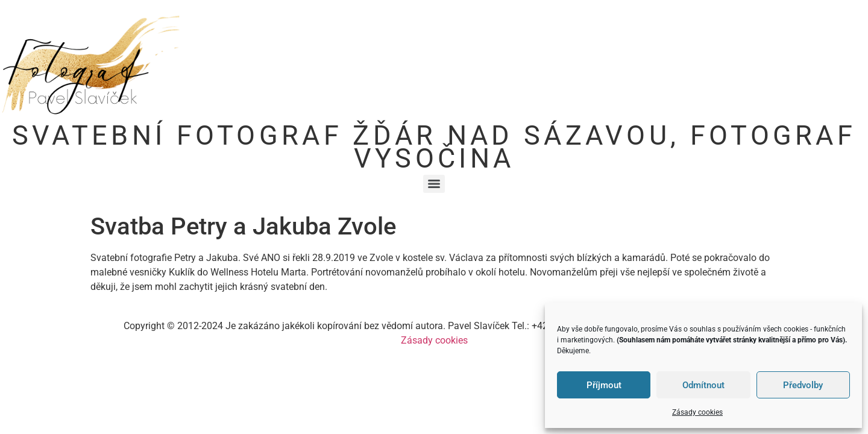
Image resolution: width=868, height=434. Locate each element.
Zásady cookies (697, 412)
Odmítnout (703, 385)
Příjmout (604, 385)
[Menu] (434, 184)
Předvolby (803, 385)
